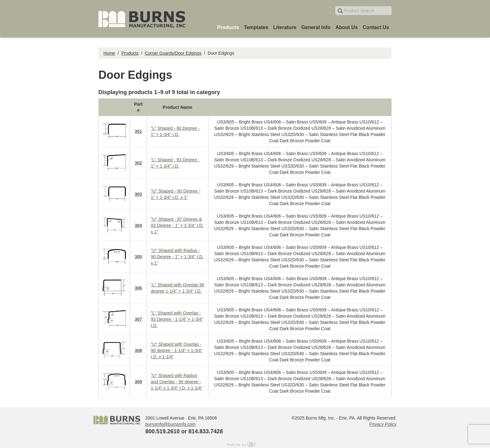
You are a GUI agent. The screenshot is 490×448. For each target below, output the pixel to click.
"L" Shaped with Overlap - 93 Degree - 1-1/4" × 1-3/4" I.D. (177, 319)
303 (138, 194)
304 (138, 225)
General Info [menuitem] (316, 27)
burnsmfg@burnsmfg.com (170, 424)
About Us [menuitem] (346, 27)
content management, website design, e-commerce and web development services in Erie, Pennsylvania (245, 444)
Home (109, 53)
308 (138, 350)
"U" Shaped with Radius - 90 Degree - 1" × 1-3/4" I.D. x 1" (177, 257)
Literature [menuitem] (285, 27)
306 (138, 288)
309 (138, 382)
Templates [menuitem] (256, 27)
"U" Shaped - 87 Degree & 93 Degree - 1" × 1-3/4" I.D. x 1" (177, 225)
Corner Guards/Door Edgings (173, 53)
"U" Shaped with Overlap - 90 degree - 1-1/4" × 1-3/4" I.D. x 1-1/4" (176, 350)
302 (138, 163)
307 (138, 319)
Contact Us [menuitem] (376, 27)
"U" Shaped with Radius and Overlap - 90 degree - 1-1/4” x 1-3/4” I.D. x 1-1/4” (176, 382)
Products (130, 53)
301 (138, 131)
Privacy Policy (383, 424)
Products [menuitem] (228, 27)
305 (138, 257)
